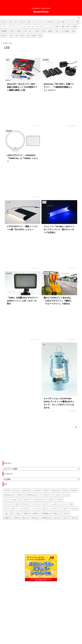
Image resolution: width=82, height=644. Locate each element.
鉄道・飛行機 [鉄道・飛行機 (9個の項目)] (31, 36)
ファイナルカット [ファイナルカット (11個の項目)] (38, 504)
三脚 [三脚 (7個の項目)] (18, 513)
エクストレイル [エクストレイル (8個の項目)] (10, 500)
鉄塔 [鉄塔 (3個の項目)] (22, 36)
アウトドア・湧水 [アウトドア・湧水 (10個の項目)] (73, 22)
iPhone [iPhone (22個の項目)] (56, 490)
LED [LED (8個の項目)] (65, 490)
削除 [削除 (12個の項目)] (27, 513)
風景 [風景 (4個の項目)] (40, 36)
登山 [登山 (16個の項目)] (57, 31)
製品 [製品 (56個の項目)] (74, 31)
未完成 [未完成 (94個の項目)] (37, 31)
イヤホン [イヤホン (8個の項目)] (65, 495)
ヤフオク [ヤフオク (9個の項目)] (73, 509)
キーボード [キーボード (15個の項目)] (47, 500)
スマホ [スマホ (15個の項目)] (59, 500)
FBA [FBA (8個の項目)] (46, 490)
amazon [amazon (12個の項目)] (26, 490)
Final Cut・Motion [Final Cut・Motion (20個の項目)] (26, 22)
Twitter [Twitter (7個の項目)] (20, 495)
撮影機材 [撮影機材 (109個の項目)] (4, 31)
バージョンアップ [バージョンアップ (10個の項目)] (11, 504)
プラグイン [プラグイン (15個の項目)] (9, 509)
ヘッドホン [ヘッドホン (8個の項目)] (22, 509)
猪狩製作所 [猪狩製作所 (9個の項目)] (46, 518)
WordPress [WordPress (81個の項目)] (51, 22)
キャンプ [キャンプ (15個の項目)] (34, 500)
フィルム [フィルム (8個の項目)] (53, 504)
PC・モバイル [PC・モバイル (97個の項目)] (39, 22)
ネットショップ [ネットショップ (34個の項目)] (47, 26)
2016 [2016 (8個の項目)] (7, 490)
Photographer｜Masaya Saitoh (41, 637)
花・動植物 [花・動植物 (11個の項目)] (65, 31)
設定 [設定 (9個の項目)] (66, 518)
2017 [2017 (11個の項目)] (16, 490)
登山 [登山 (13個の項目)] (57, 518)
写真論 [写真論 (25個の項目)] (74, 26)
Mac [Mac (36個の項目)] (74, 490)
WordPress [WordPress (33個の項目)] (32, 495)
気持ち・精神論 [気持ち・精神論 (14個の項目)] (47, 31)
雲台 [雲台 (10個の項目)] (74, 518)
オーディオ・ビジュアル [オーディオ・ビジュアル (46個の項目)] (31, 26)
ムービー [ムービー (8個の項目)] (62, 509)
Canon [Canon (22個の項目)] (37, 490)
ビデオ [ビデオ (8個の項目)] (25, 504)
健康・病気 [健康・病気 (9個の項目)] (65, 26)
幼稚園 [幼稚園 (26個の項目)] (8, 518)
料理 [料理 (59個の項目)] (12, 31)
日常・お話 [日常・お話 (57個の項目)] (28, 31)
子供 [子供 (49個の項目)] (66, 513)
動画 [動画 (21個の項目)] (36, 513)
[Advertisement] (59, 146)
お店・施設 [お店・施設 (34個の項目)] (61, 22)
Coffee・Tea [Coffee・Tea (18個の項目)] (13, 22)
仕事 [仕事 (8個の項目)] (57, 26)
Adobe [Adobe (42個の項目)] (4, 22)
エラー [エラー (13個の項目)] (23, 500)
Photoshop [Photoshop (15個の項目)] (9, 495)
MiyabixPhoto (41, 12)
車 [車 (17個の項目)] (17, 36)
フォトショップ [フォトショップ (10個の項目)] (66, 504)
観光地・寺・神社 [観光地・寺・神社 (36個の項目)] (7, 36)
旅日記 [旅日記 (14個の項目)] (19, 31)
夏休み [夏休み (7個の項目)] (57, 513)
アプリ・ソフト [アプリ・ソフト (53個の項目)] (6, 26)
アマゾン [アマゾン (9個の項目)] (54, 495)
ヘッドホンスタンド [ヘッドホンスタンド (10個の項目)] (38, 509)
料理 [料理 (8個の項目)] (17, 518)
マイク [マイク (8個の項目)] (52, 509)
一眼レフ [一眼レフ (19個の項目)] (8, 513)
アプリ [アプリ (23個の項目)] (43, 495)
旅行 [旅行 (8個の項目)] (25, 518)
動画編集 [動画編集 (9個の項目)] (46, 513)
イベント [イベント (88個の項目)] (17, 26)
